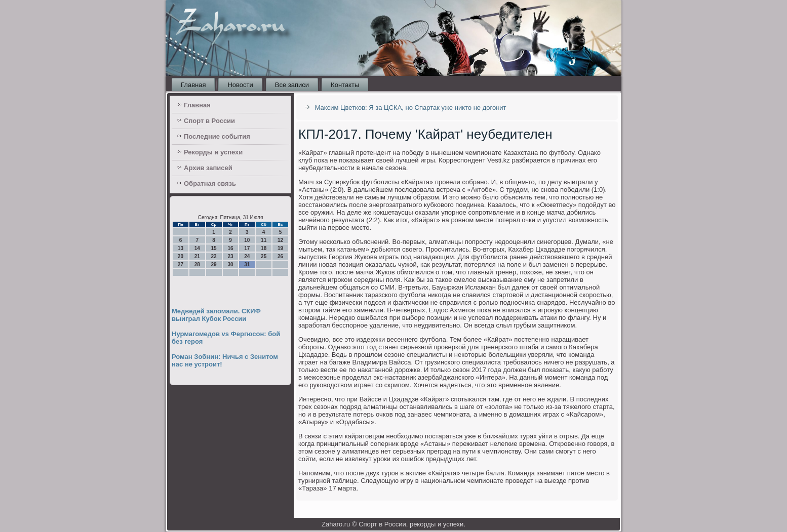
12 (280, 240)
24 (247, 256)
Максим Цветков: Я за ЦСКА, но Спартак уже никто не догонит (411, 108)
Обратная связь (210, 183)
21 (197, 256)
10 (247, 240)
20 (181, 256)
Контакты (345, 85)
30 (230, 264)
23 (230, 256)
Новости (240, 85)
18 (264, 248)
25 (264, 256)
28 (197, 264)
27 (181, 264)
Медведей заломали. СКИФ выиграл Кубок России (216, 315)
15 (214, 248)
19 (280, 248)
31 (247, 264)
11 (264, 240)
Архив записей (208, 168)
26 (280, 256)
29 (214, 264)
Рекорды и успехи (213, 152)
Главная (193, 85)
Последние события (217, 136)
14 (197, 248)
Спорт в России (209, 121)
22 (214, 256)
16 (230, 248)
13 (181, 248)
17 (247, 248)
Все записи (292, 85)
